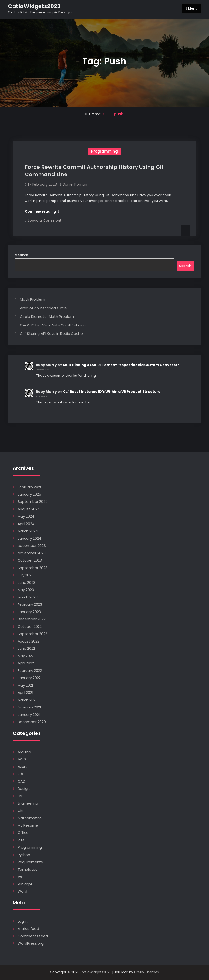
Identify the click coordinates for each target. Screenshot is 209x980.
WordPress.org (31, 943)
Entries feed (28, 929)
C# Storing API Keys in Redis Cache (51, 334)
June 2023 (26, 582)
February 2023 (30, 604)
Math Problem (33, 299)
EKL (20, 796)
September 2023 (33, 568)
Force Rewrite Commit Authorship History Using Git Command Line (94, 171)
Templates (27, 869)
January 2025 (29, 494)
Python (24, 855)
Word (22, 891)
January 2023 (29, 612)
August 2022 (28, 641)
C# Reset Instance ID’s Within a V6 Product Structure (112, 392)
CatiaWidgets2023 (34, 6)
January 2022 (29, 678)
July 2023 (26, 575)
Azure (23, 767)
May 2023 (26, 590)
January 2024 (29, 538)
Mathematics (30, 818)
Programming (104, 151)
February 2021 (29, 707)
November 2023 (32, 553)
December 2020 (32, 722)
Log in (23, 921)
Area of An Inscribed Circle (43, 308)
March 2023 (28, 597)
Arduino (24, 752)
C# (21, 774)
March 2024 (28, 531)
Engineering (28, 803)
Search (22, 255)
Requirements (30, 862)
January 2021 (29, 715)
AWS (22, 759)
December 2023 (32, 546)
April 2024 (26, 524)
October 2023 (30, 560)
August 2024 (29, 509)
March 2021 (27, 700)
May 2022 (26, 656)
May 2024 (26, 516)
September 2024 (33, 502)
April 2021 (25, 692)
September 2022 (32, 634)
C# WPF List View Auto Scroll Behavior (53, 325)
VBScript (25, 884)
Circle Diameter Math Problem (47, 316)
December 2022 (32, 619)
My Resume (28, 825)
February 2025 (30, 487)
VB (20, 877)
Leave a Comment (45, 220)
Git (20, 811)
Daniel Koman (75, 184)
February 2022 (30, 671)
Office (23, 833)
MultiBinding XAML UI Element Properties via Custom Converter (121, 365)
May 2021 (25, 685)
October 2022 (30, 626)
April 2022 (26, 663)
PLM (21, 840)
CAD (21, 781)
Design (24, 789)
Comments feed (33, 936)
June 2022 (26, 648)
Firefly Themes (147, 972)
